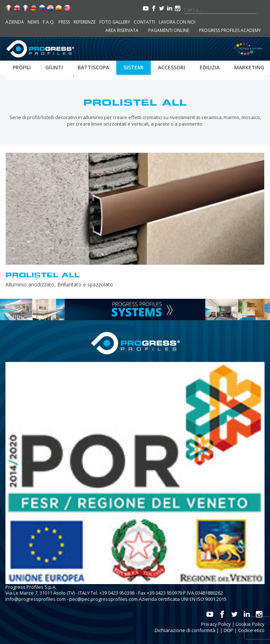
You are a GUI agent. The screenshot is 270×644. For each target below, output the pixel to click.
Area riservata (122, 30)
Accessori (172, 67)
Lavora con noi (177, 22)
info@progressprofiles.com (36, 599)
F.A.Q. (49, 22)
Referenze (85, 22)
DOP (229, 630)
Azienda (15, 22)
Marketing (249, 67)
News (33, 22)
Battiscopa (93, 67)
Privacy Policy (216, 624)
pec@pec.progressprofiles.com (103, 599)
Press (64, 22)
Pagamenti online (169, 30)
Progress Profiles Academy (230, 30)
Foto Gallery (115, 22)
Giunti (54, 67)
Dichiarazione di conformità (185, 630)
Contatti (144, 22)
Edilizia (210, 67)
